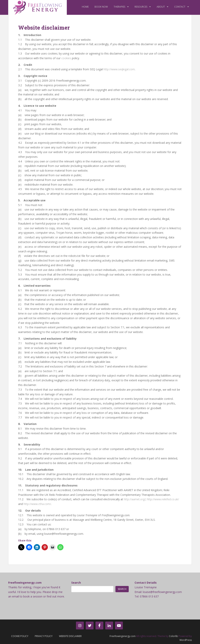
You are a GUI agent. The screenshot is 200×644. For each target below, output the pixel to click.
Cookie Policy (20, 636)
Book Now (101, 7)
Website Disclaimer (70, 636)
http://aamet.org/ (135, 499)
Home (85, 7)
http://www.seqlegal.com (119, 69)
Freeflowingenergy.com (123, 636)
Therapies (119, 7)
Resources (141, 7)
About (161, 7)
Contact (180, 7)
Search (76, 583)
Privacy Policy (44, 636)
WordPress (186, 640)
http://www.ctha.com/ (37, 504)
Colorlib (173, 636)
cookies (66, 58)
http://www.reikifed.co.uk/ (163, 499)
